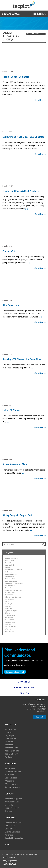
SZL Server (9, 618)
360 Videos (10, 769)
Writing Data (10, 631)
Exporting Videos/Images (14, 583)
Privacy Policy (9, 857)
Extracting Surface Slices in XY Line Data (23, 137)
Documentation (12, 787)
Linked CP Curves (11, 410)
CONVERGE (9, 576)
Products (10, 724)
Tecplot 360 (10, 729)
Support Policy (12, 808)
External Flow (10, 586)
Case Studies (11, 778)
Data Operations (11, 581)
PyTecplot (10, 735)
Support (9, 794)
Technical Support (13, 799)
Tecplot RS (10, 745)
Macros (8, 606)
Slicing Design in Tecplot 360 (17, 515)
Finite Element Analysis (13, 590)
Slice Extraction (11, 305)
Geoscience (9, 595)
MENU (40, 14)
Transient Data (10, 627)
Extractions (9, 588)
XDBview (9, 757)
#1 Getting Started (12, 558)
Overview (9, 608)
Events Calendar (12, 832)
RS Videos (9, 775)
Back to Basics (10, 560)
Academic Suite (12, 751)
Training (8, 624)
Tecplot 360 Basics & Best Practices (21, 191)
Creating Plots (10, 579)
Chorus (8, 567)
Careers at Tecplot (14, 823)
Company (10, 818)
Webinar (8, 629)
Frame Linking (10, 592)
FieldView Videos (13, 772)
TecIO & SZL (10, 620)
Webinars (9, 781)
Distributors (11, 829)
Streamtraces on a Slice (15, 464)
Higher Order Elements (13, 597)
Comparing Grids (11, 574)
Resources (11, 764)
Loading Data (10, 604)
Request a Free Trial (15, 672)
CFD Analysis (10, 565)
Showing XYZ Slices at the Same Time (22, 359)
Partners (9, 835)
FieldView (9, 742)
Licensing (9, 805)
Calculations (10, 563)
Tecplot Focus (10, 622)
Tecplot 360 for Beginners (16, 77)
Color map (9, 572)
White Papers (11, 784)
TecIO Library (11, 754)
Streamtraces (10, 615)
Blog (7, 845)
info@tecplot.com (10, 861)
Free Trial (24, 693)
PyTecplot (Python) (12, 611)
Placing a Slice (10, 251)
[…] (14, 94)
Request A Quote (24, 687)
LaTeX (7, 602)
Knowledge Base (13, 802)
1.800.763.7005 (11, 14)
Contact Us (24, 682)
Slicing (7, 613)
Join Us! (39, 717)
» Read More (40, 100)
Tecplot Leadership (14, 838)
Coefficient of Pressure (14, 570)
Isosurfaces (9, 599)
